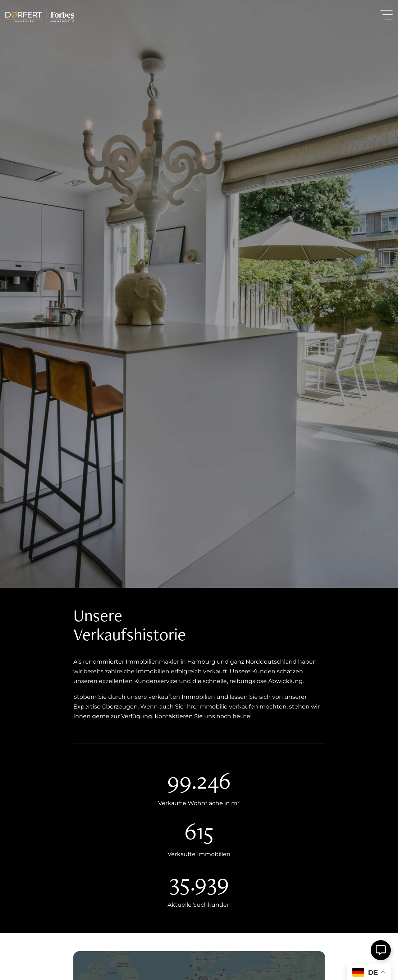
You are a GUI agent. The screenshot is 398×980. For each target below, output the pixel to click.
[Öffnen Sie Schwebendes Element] (381, 950)
